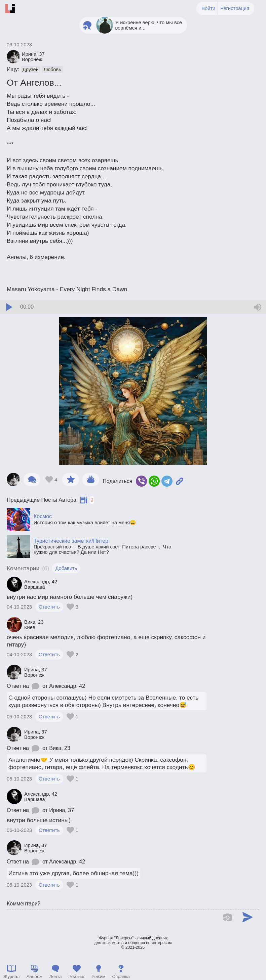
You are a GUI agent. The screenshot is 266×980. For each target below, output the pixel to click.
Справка (121, 976)
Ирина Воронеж (33, 57)
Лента (55, 976)
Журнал (12, 976)
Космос (43, 516)
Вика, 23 (60, 748)
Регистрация (235, 8)
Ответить (49, 607)
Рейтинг (77, 976)
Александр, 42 (67, 686)
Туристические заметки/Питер (71, 541)
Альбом (35, 976)
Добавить (66, 568)
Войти (208, 8)
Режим (98, 976)
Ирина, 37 (62, 810)
